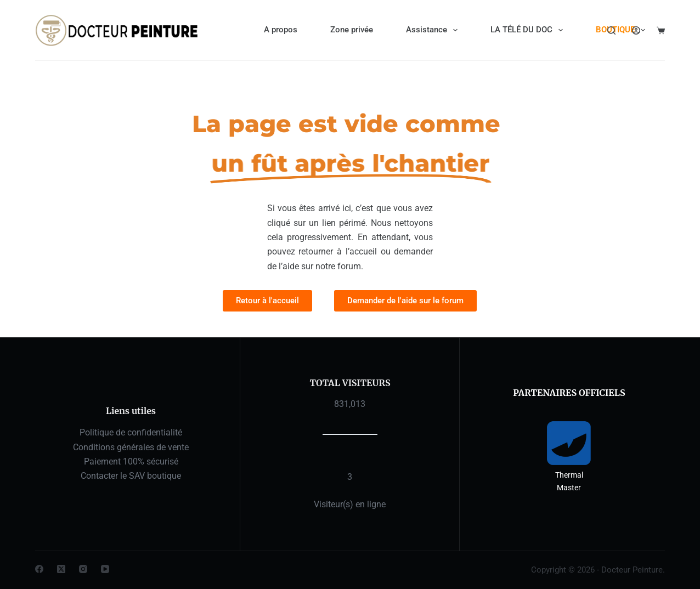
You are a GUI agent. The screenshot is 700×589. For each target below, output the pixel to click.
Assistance (434, 30)
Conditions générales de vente (131, 447)
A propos (281, 30)
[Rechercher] (611, 30)
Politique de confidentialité (131, 432)
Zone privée (352, 30)
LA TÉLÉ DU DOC (529, 30)
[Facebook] (39, 569)
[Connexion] (636, 30)
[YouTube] (105, 569)
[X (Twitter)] (61, 569)
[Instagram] (83, 569)
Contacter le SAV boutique (131, 476)
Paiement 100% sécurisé (131, 461)
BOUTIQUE (623, 30)
